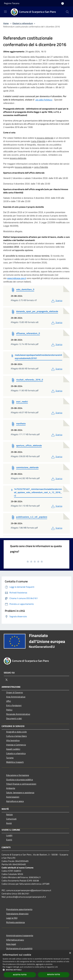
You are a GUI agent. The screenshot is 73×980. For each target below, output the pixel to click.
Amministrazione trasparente (20, 935)
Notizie (9, 814)
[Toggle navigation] (5, 12)
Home (6, 23)
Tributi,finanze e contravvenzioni (21, 784)
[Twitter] (6, 680)
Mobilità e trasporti (15, 762)
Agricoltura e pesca (15, 801)
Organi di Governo (14, 692)
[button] (36, 970)
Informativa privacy (15, 940)
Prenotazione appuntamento (19, 909)
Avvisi (9, 823)
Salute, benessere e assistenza (20, 793)
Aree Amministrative (16, 697)
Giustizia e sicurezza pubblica (20, 780)
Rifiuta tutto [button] (54, 975)
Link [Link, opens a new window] (56, 967)
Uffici (9, 701)
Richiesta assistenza (15, 922)
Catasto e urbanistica (16, 753)
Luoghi (9, 835)
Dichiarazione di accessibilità (19, 948)
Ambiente (11, 788)
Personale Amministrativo (18, 714)
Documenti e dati (14, 718)
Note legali (11, 944)
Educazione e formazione (18, 775)
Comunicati (11, 819)
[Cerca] (67, 12)
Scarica (57, 300)
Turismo (10, 758)
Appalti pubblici (13, 749)
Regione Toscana (12, 3)
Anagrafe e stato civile (16, 732)
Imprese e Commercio (16, 745)
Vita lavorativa (13, 740)
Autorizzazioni (13, 797)
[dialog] (36, 965)
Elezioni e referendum (23, 23)
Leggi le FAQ (12, 918)
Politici (9, 710)
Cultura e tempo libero (16, 736)
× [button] (70, 953)
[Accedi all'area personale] (63, 3)
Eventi (9, 840)
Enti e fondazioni (14, 705)
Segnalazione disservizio (17, 914)
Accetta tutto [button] (20, 975)
